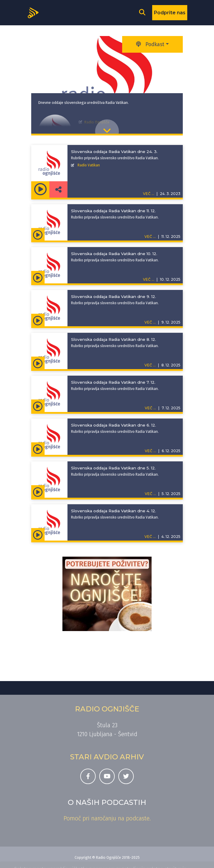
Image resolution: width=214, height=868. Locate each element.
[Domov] (35, 12)
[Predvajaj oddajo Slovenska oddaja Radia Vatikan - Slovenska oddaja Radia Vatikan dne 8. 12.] (38, 363)
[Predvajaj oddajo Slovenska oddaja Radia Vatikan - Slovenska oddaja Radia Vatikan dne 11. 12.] (38, 234)
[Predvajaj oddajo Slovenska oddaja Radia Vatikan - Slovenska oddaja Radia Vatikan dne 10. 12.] (38, 277)
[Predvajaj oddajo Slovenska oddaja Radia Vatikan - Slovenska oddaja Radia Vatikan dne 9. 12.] (38, 320)
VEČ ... (150, 236)
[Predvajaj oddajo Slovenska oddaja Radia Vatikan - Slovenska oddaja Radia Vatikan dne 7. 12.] (38, 406)
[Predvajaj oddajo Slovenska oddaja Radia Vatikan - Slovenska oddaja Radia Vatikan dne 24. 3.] (40, 189)
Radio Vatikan (89, 165)
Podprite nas (170, 13)
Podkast (150, 45)
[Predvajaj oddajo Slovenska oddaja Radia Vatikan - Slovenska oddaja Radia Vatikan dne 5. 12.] (38, 491)
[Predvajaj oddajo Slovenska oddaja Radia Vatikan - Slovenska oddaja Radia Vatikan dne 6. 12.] (38, 449)
